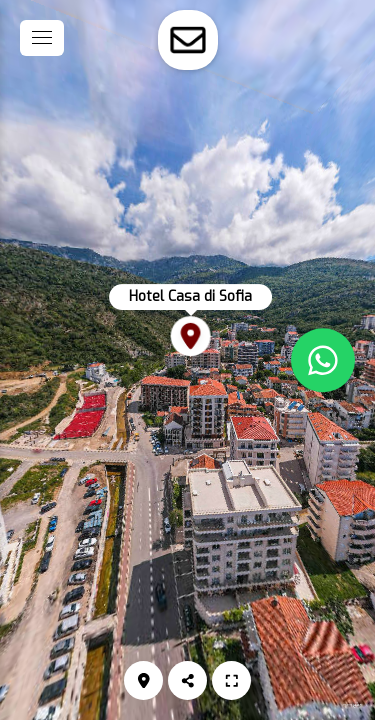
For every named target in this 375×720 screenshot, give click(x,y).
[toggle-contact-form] (188, 40)
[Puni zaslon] (231, 680)
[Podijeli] (187, 680)
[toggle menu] (42, 38)
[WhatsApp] (323, 360)
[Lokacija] (143, 680)
